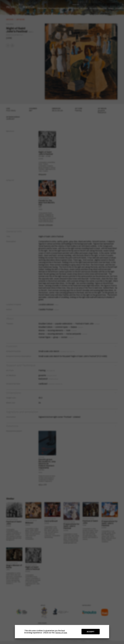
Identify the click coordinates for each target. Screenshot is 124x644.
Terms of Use (61, 633)
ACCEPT (91, 632)
